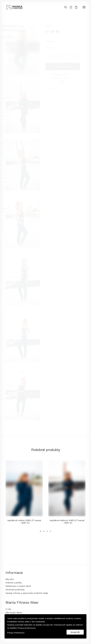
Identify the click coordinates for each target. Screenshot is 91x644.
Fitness (59, 85)
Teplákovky (68, 78)
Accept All (75, 632)
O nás (8, 609)
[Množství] (63, 56)
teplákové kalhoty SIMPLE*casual (67, 522)
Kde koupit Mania (14, 613)
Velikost (51, 42)
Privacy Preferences (16, 633)
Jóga (66, 85)
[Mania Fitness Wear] (14, 7)
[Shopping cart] (75, 7)
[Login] (70, 7)
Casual (52, 85)
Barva (49, 26)
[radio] (47, 32)
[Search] (64, 7)
